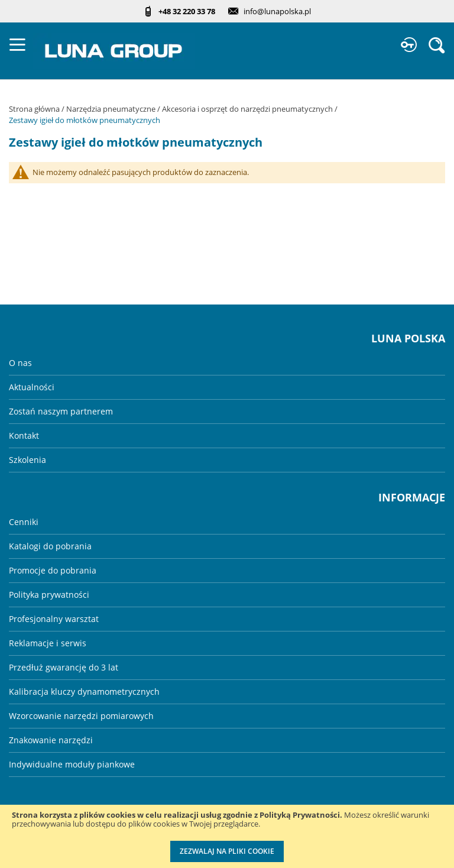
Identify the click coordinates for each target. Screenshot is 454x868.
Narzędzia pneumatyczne (112, 109)
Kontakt (24, 435)
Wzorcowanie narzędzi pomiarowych (81, 716)
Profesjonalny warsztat (54, 619)
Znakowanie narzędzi (51, 740)
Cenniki (24, 522)
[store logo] (114, 51)
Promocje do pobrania (53, 570)
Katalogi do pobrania (50, 546)
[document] (227, 836)
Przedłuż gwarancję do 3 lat (64, 667)
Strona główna (35, 109)
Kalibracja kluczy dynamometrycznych (84, 692)
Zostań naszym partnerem (61, 411)
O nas (20, 363)
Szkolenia (27, 460)
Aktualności (32, 387)
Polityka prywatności (49, 595)
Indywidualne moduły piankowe (72, 764)
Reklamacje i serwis (48, 643)
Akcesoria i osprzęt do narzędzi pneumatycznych (248, 109)
